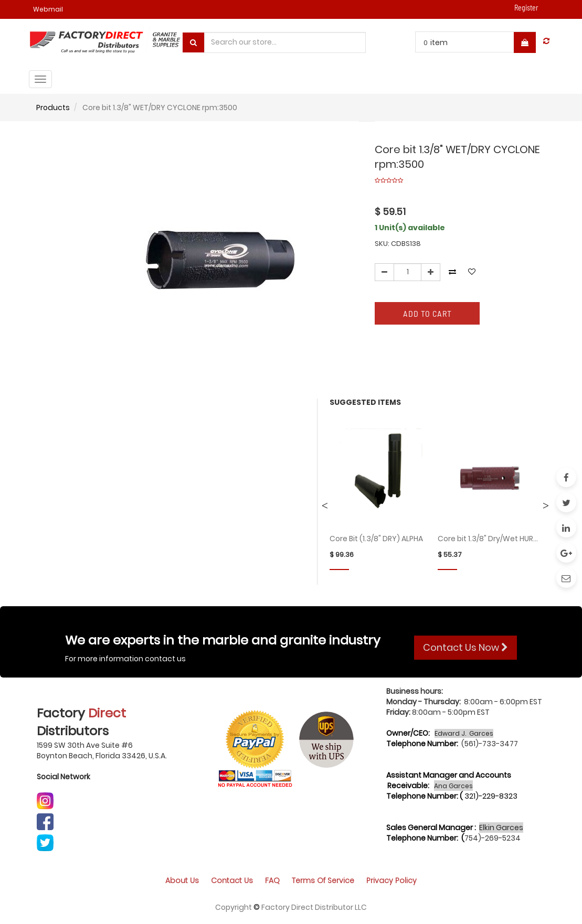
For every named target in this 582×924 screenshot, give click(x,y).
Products (53, 108)
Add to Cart (427, 313)
